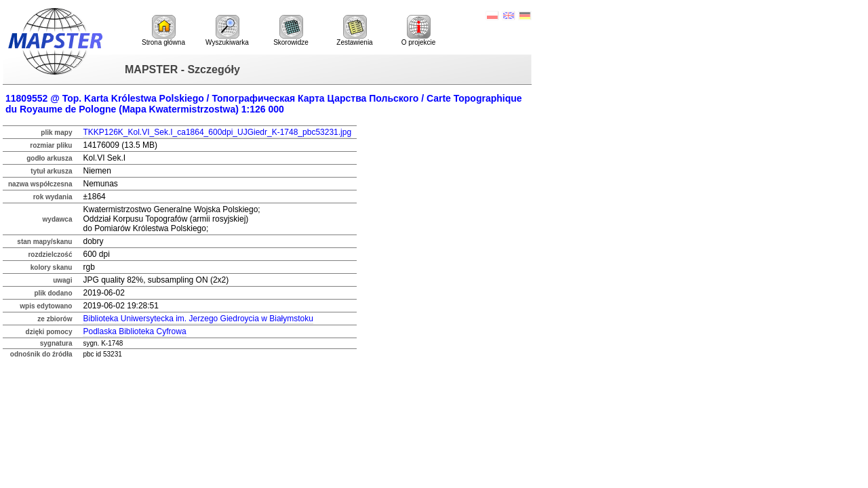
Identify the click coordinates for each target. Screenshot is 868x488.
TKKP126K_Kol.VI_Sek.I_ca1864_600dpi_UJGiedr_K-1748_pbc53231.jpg (217, 132)
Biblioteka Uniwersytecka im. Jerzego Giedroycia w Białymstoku (198, 319)
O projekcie (419, 30)
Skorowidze (291, 30)
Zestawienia (354, 30)
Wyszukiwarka (227, 30)
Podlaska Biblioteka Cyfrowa (134, 331)
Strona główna (163, 30)
